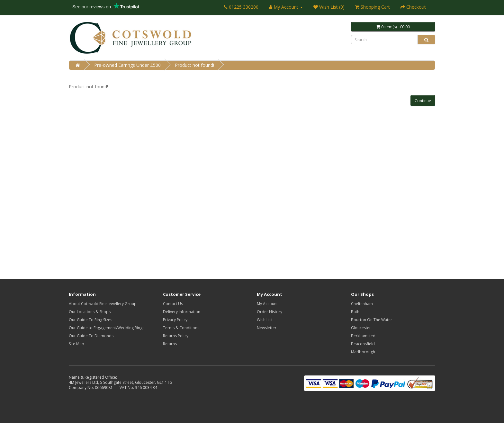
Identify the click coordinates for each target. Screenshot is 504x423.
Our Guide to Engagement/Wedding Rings (107, 328)
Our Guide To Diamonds (91, 336)
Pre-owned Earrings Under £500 (127, 65)
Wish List (265, 320)
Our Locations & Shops (90, 312)
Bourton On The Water (372, 320)
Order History (270, 312)
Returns (170, 344)
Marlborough (363, 352)
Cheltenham (362, 304)
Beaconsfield (363, 344)
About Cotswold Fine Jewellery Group (103, 304)
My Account (267, 304)
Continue (423, 101)
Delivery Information (182, 312)
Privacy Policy (175, 320)
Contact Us (173, 304)
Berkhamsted (363, 336)
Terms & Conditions (181, 328)
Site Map (76, 344)
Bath (355, 312)
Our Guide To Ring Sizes (90, 320)
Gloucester (361, 328)
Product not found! (194, 65)
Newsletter (267, 328)
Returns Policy (176, 336)
